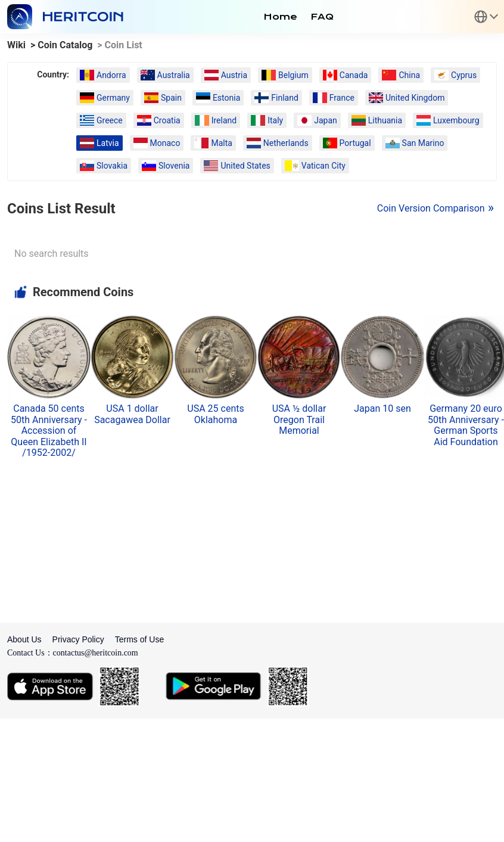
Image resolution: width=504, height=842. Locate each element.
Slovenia (166, 166)
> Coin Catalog (61, 45)
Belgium (285, 75)
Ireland (216, 120)
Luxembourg (448, 120)
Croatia (159, 120)
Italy (267, 120)
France (334, 98)
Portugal (347, 143)
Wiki (16, 45)
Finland (276, 98)
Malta (213, 143)
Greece (101, 120)
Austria (226, 75)
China (401, 75)
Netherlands (278, 143)
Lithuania (377, 120)
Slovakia (104, 166)
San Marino (415, 143)
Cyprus (455, 75)
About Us (24, 639)
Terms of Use (139, 639)
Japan (317, 120)
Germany (105, 98)
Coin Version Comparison (431, 208)
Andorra (103, 75)
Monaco (157, 143)
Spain (163, 98)
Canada (346, 75)
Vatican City (315, 166)
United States (237, 166)
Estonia (218, 98)
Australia (165, 75)
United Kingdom (407, 98)
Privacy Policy (78, 639)
